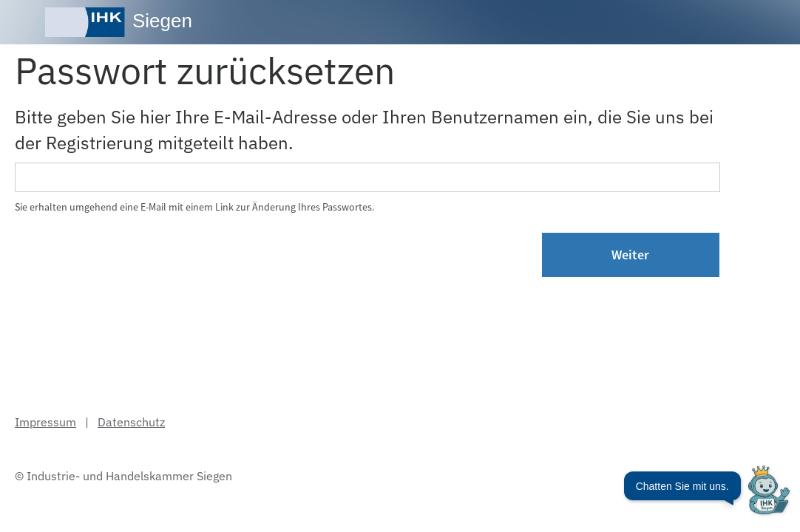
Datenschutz (131, 422)
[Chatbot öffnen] (707, 497)
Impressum (45, 422)
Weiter (630, 255)
